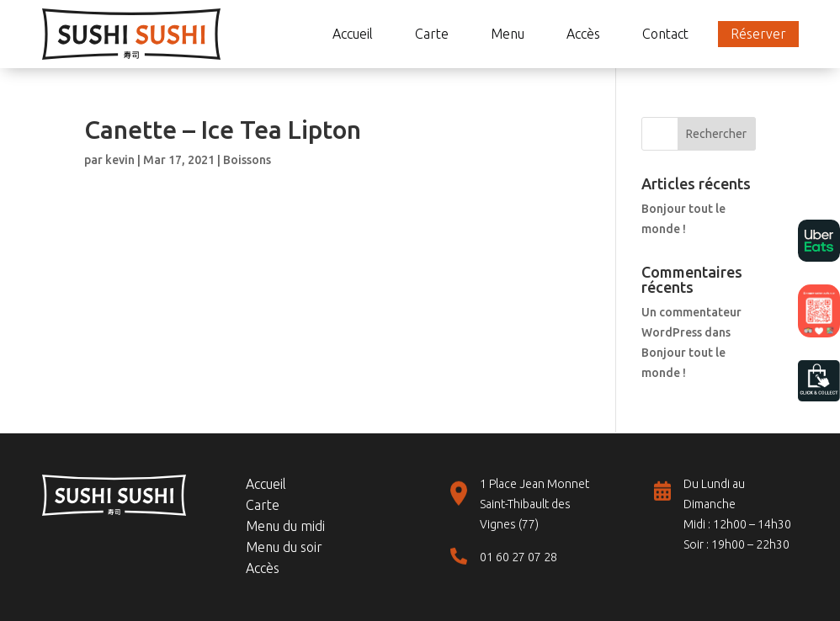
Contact (665, 34)
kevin (120, 160)
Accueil (353, 34)
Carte (432, 34)
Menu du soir (284, 547)
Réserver (758, 34)
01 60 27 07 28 (518, 557)
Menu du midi (285, 526)
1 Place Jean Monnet (534, 484)
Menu (508, 34)
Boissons (247, 160)
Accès (583, 34)
